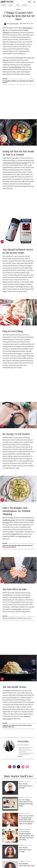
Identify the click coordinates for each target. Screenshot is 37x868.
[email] (27, 767)
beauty (11, 5)
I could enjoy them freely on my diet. (15, 163)
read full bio (20, 756)
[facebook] (14, 767)
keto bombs (23, 537)
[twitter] (19, 767)
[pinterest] (2, 143)
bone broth (17, 609)
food (18, 5)
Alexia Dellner (13, 24)
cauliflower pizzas (9, 520)
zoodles (13, 534)
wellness (25, 5)
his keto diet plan (15, 67)
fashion (3, 5)
